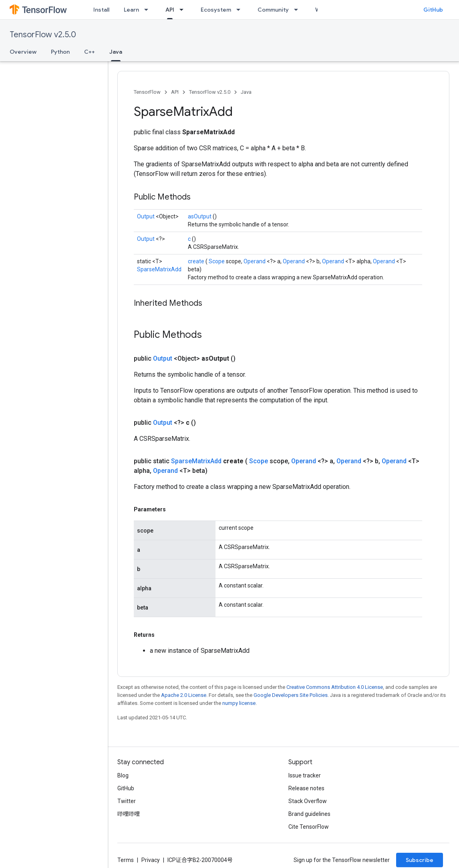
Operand (255, 261)
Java (246, 92)
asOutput (200, 216)
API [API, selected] (170, 10)
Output (146, 216)
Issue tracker (305, 775)
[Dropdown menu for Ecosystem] (241, 10)
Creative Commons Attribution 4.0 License (335, 687)
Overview (23, 52)
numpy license (239, 703)
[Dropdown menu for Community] (298, 10)
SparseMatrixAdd (159, 269)
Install (101, 10)
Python (60, 52)
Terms (126, 860)
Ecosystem (216, 10)
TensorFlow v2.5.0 (43, 35)
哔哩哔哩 (129, 814)
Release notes (306, 788)
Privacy (151, 860)
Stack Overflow (308, 801)
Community (273, 10)
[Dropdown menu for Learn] (149, 10)
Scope (217, 261)
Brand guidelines (309, 814)
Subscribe (420, 860)
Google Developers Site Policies (291, 695)
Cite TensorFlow (309, 827)
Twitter (127, 801)
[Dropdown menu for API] (184, 10)
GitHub (433, 10)
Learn (131, 10)
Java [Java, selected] (116, 52)
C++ (90, 52)
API (175, 92)
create (197, 261)
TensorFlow (147, 92)
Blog (123, 775)
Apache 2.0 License (184, 695)
